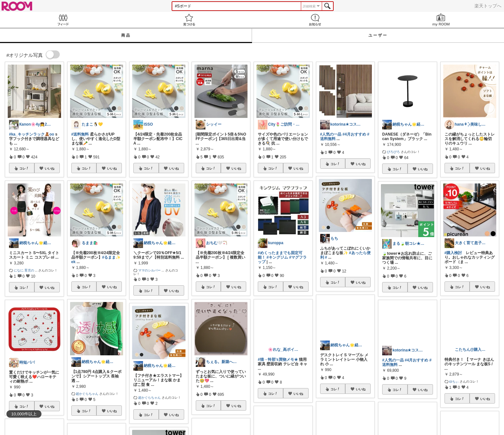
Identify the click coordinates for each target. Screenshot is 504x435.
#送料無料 (80, 134)
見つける (189, 20)
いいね (50, 168)
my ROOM (441, 20)
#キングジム (277, 257)
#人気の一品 (331, 134)
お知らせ (315, 20)
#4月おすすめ (354, 134)
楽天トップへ (488, 6)
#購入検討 (453, 253)
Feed (63, 20)
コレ (24, 168)
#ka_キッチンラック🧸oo (32, 134)
